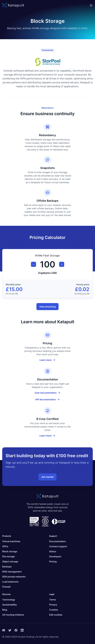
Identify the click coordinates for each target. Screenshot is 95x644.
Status (53, 551)
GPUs (5, 546)
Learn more (47, 360)
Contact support (58, 546)
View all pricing (47, 307)
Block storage (10, 551)
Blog (5, 610)
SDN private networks (14, 577)
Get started (47, 477)
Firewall (6, 587)
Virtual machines (11, 541)
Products (7, 536)
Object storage (10, 562)
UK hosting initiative (13, 615)
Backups (7, 567)
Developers (55, 556)
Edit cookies (56, 615)
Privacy (53, 605)
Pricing (53, 562)
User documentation (51, 393)
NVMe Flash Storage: (48, 256)
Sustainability (10, 605)
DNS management (12, 572)
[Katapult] (13, 5)
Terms (53, 600)
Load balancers (10, 582)
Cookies (54, 610)
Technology (9, 600)
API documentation (51, 400)
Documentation (58, 541)
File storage (8, 556)
